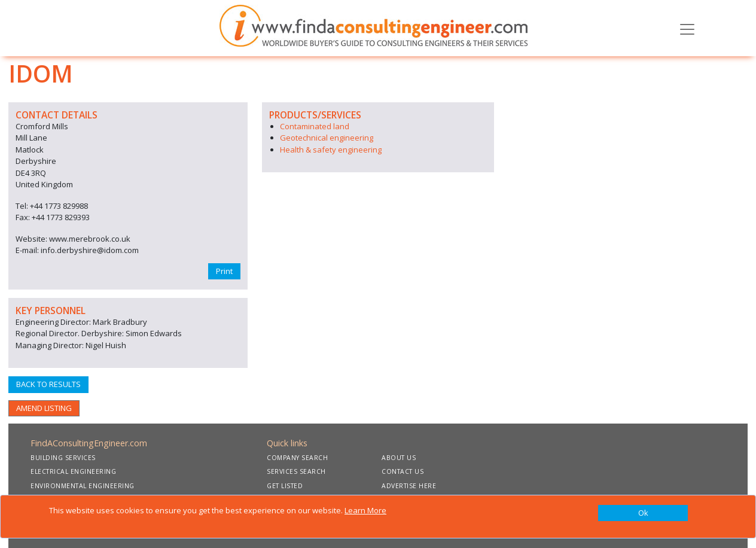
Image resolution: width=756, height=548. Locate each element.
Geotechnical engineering (327, 138)
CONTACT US (403, 471)
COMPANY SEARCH (297, 458)
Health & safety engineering (331, 150)
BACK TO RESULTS (48, 384)
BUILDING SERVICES (63, 458)
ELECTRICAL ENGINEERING (73, 471)
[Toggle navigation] (687, 28)
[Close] (643, 513)
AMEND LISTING (44, 408)
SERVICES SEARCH (296, 471)
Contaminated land (315, 126)
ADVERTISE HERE (409, 486)
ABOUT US (399, 458)
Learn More (365, 510)
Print (224, 271)
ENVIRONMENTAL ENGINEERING (83, 486)
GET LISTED (285, 486)
